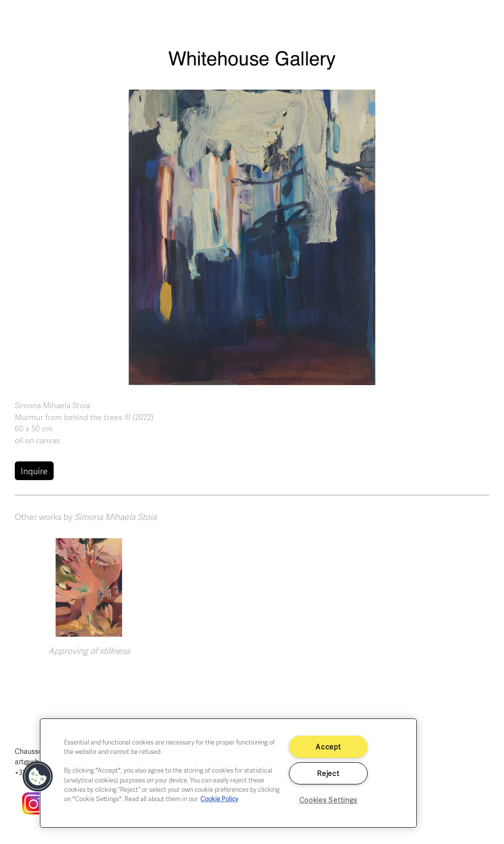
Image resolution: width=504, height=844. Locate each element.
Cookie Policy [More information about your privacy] (219, 799)
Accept (328, 747)
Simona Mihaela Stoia (52, 405)
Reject (328, 773)
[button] (252, 236)
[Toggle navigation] (484, 20)
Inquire (34, 471)
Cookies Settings (329, 800)
